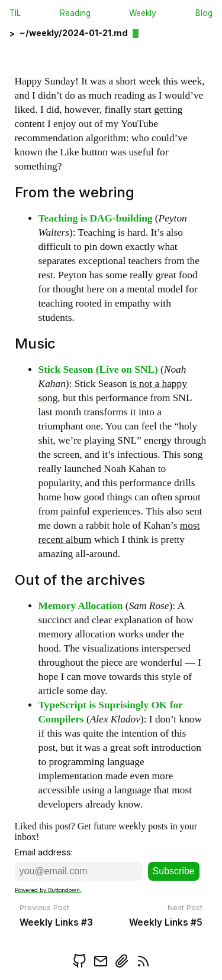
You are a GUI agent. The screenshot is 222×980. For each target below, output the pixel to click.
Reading (75, 13)
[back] (69, 37)
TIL (15, 13)
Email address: (44, 852)
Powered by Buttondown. (48, 889)
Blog (204, 13)
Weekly (143, 13)
